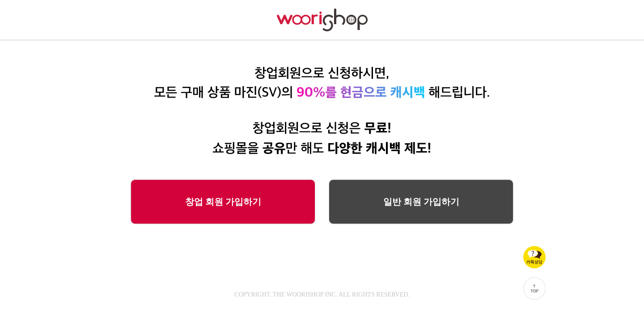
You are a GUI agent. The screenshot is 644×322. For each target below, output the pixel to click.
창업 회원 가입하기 (223, 202)
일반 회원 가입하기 (421, 202)
